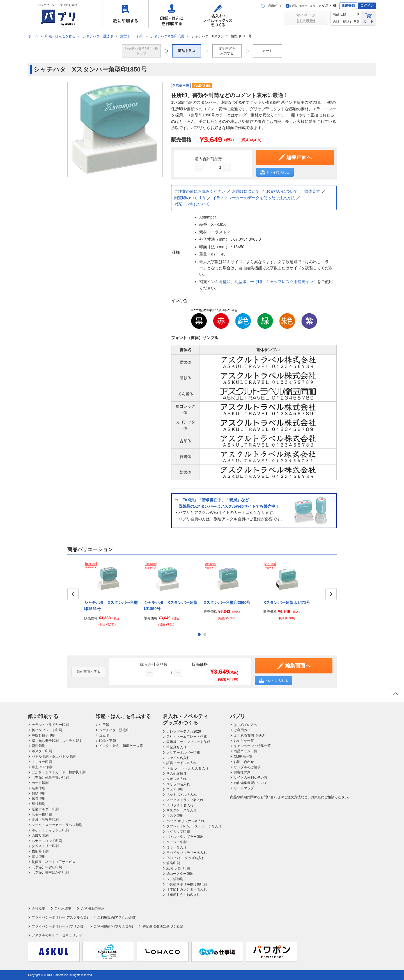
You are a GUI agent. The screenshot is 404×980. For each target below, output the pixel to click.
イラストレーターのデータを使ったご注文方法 (254, 198)
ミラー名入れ (176, 847)
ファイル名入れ (178, 758)
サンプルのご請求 (247, 767)
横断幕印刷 (40, 851)
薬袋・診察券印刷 (45, 820)
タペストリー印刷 (45, 846)
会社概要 (38, 908)
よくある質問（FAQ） (251, 735)
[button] (227, 167)
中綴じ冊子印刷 (43, 735)
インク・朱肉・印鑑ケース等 (121, 746)
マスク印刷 (175, 816)
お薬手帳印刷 (42, 815)
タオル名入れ (176, 779)
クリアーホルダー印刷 (183, 753)
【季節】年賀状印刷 (47, 867)
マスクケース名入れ (182, 810)
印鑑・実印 (107, 741)
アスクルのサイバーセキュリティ (57, 935)
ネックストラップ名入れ (185, 800)
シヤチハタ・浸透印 (114, 730)
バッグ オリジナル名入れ (185, 821)
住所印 (104, 725)
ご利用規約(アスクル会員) (117, 917)
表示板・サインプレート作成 (188, 742)
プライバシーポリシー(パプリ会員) (58, 926)
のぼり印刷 (40, 836)
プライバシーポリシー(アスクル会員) (60, 917)
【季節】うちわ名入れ (183, 895)
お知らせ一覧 (244, 741)
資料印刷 (38, 746)
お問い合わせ (296, 6)
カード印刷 (40, 783)
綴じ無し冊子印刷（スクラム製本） (59, 741)
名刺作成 (38, 788)
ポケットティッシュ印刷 (50, 830)
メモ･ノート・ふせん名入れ (187, 768)
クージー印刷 (176, 842)
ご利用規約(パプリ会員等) (113, 926)
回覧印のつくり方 (190, 198)
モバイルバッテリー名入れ (187, 853)
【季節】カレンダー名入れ (187, 889)
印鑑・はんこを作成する (172, 14)
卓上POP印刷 (42, 767)
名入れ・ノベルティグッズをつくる (218, 14)
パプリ (238, 716)
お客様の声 (242, 772)
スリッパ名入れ (178, 784)
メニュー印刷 (42, 762)
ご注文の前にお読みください (200, 191)
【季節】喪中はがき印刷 (50, 872)
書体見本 (312, 191)
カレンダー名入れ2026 (184, 731)
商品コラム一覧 (245, 751)
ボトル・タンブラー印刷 (185, 837)
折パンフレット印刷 (47, 730)
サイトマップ (244, 788)
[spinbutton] (213, 167)
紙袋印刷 (38, 804)
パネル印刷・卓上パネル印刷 (54, 756)
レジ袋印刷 (175, 879)
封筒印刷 (38, 793)
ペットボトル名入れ (182, 795)
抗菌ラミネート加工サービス (54, 862)
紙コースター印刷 (180, 874)
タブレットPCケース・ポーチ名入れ (194, 826)
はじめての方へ (245, 725)
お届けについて (246, 191)
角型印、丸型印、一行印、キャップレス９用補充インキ (268, 282)
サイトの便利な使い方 (251, 777)
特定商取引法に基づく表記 (163, 926)
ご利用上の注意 (93, 908)
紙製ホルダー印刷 (45, 809)
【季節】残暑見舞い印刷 (50, 777)
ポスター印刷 (42, 751)
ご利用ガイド (272, 6)
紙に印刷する (125, 14)
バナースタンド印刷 (47, 841)
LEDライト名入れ (180, 805)
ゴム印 (104, 735)
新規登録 (348, 6)
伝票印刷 (38, 799)
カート (368, 18)
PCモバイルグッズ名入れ (186, 858)
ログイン (367, 6)
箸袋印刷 (173, 863)
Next (331, 594)
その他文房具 (176, 774)
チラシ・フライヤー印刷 (50, 725)
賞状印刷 (38, 857)
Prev (73, 594)
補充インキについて (192, 204)
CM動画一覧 (243, 756)
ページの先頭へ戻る (395, 695)
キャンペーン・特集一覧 (252, 746)
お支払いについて (282, 191)
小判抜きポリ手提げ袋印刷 (187, 884)
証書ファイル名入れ (182, 763)
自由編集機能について (251, 783)
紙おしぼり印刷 (178, 868)
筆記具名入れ (176, 747)
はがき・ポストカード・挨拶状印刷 (59, 772)
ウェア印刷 (175, 789)
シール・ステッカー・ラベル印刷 (57, 825)
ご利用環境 (63, 908)
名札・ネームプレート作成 (187, 737)
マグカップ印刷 (178, 832)
